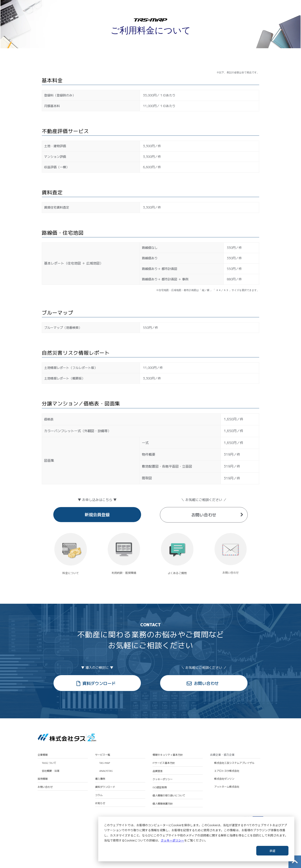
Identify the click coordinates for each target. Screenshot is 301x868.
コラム (99, 795)
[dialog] (196, 839)
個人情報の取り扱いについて (169, 796)
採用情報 (43, 779)
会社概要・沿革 (51, 771)
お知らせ (100, 803)
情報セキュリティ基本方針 (168, 755)
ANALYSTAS (106, 771)
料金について (71, 573)
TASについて (49, 763)
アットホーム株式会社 (227, 787)
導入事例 (100, 779)
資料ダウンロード (99, 683)
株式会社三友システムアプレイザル (234, 763)
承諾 (272, 851)
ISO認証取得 (160, 787)
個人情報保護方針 (163, 804)
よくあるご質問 (177, 573)
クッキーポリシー (172, 840)
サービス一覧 (103, 755)
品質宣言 (158, 771)
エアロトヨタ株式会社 (227, 771)
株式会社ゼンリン (224, 779)
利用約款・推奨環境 (124, 573)
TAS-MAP (105, 763)
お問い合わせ (204, 515)
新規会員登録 (97, 515)
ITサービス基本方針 (164, 763)
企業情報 (43, 755)
